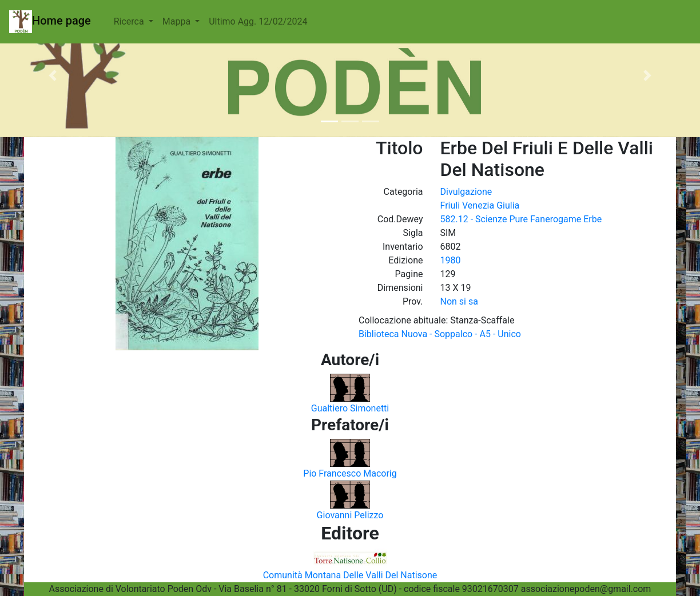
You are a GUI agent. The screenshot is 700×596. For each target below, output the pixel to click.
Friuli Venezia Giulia (480, 205)
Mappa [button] (178, 21)
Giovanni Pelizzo (350, 515)
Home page (50, 22)
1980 (451, 260)
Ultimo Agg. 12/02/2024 (258, 21)
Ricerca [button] (130, 21)
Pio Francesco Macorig (350, 473)
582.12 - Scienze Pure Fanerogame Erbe (521, 219)
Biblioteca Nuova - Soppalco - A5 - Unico (440, 334)
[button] (53, 75)
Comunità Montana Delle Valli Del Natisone (350, 575)
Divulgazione (466, 192)
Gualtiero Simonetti (350, 408)
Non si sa (459, 301)
